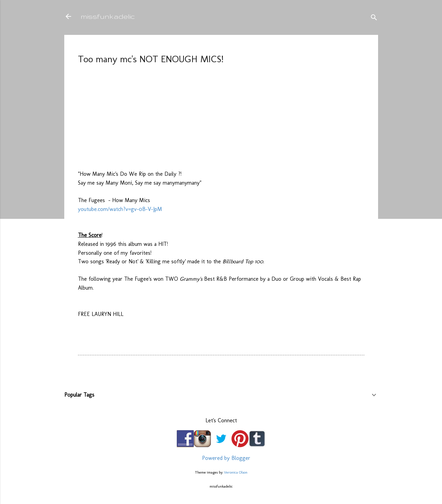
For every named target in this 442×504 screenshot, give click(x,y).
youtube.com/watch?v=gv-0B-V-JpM (120, 209)
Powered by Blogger (221, 458)
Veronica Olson (236, 472)
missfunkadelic (108, 16)
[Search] (374, 19)
